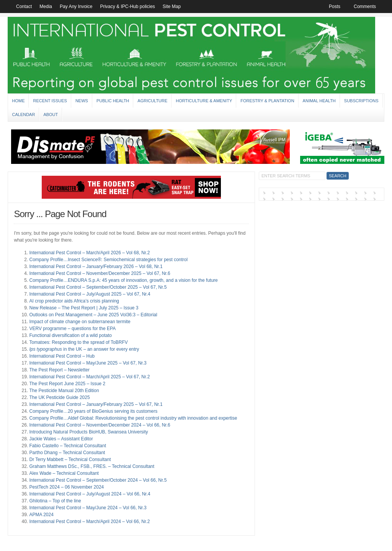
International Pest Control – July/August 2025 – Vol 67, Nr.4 (90, 294)
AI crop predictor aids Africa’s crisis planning (74, 301)
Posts (335, 7)
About (51, 114)
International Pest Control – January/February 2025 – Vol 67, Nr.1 (96, 404)
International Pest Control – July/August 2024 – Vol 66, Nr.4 (90, 494)
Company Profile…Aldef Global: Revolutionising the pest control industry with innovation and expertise (133, 418)
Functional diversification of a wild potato (70, 335)
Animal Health (319, 101)
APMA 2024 (41, 515)
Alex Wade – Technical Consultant (64, 473)
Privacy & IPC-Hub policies (127, 7)
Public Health (113, 101)
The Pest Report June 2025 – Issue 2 (67, 384)
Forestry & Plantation (267, 101)
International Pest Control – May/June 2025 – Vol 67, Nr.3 (88, 363)
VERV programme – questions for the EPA (72, 329)
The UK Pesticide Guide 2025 (59, 397)
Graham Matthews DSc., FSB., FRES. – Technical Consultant (92, 466)
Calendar (23, 114)
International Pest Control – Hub (62, 356)
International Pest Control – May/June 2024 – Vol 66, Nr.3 (88, 508)
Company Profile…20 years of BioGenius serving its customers (93, 411)
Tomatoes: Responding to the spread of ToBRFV (78, 342)
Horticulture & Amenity (204, 101)
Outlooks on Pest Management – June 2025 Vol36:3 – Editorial (93, 315)
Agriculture (152, 101)
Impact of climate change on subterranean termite (80, 322)
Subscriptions (361, 101)
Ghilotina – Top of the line (55, 501)
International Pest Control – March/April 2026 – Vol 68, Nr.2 (89, 253)
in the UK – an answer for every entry (84, 349)
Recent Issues (50, 101)
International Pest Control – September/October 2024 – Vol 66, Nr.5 (98, 480)
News (82, 101)
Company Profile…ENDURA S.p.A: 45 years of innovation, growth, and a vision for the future (123, 280)
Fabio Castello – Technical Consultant (68, 446)
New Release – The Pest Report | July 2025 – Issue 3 (84, 308)
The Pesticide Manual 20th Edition (64, 391)
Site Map (172, 7)
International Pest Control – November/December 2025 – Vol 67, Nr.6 (100, 273)
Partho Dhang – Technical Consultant (67, 453)
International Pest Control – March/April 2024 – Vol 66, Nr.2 (89, 522)
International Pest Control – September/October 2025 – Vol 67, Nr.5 (98, 287)
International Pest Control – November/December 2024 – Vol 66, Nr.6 (100, 425)
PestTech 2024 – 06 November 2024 (66, 487)
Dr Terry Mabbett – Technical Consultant (70, 459)
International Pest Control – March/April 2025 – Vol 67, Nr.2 (89, 377)
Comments (365, 7)
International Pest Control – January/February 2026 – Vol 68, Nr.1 (96, 267)
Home (18, 101)
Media (46, 7)
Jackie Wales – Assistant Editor (61, 439)
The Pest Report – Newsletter (59, 370)
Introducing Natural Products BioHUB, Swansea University (88, 432)
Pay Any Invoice (76, 7)
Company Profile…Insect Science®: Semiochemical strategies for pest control (108, 260)
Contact (24, 7)
